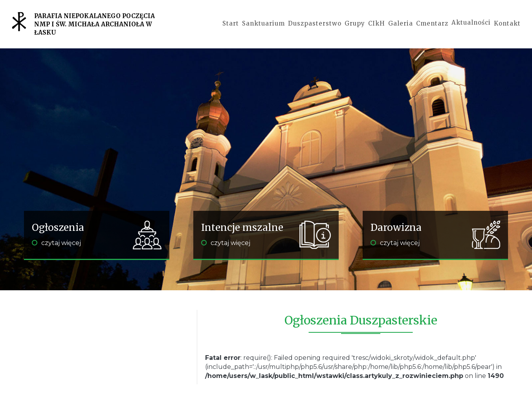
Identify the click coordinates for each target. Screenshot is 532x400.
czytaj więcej (56, 243)
